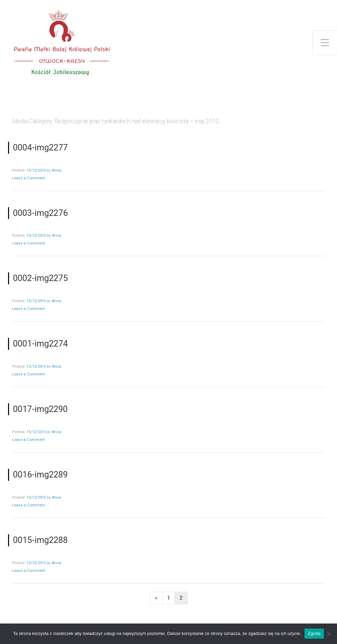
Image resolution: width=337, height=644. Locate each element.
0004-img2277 (40, 147)
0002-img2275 (40, 278)
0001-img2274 (40, 343)
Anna (57, 170)
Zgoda (314, 633)
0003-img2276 (40, 213)
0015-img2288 (40, 540)
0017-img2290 (40, 409)
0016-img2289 (40, 474)
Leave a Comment (29, 178)
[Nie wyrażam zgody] (329, 634)
